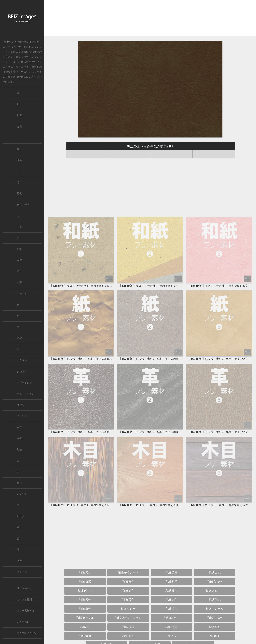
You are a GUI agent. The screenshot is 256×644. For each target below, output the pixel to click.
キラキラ (22, 294)
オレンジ (22, 494)
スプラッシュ (24, 383)
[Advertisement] (150, 19)
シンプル (22, 372)
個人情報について (27, 633)
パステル (22, 572)
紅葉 (19, 160)
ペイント (22, 416)
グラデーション (26, 394)
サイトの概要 (24, 588)
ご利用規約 (23, 622)
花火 (19, 193)
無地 (19, 450)
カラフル (22, 360)
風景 (19, 127)
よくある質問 (24, 600)
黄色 (19, 483)
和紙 (37, 52)
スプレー (22, 405)
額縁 (19, 338)
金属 (19, 260)
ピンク (21, 516)
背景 (19, 427)
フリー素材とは (26, 611)
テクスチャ (23, 205)
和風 (19, 116)
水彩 (19, 283)
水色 (19, 561)
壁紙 (19, 438)
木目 (19, 227)
